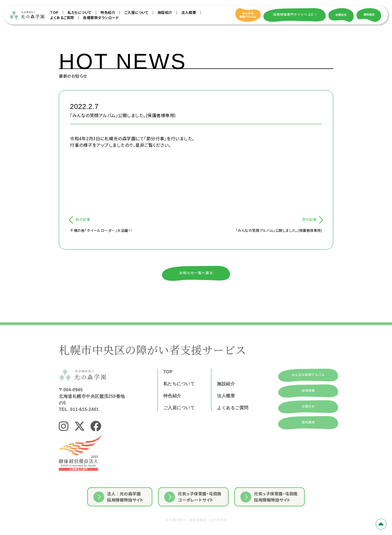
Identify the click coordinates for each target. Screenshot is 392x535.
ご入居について (137, 12)
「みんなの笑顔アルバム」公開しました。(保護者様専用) (279, 230)
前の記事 (83, 219)
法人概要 (189, 12)
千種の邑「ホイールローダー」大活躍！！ (101, 230)
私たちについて (79, 12)
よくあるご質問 (62, 18)
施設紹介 (165, 12)
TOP (54, 12)
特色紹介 (108, 12)
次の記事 (309, 219)
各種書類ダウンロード (101, 18)
